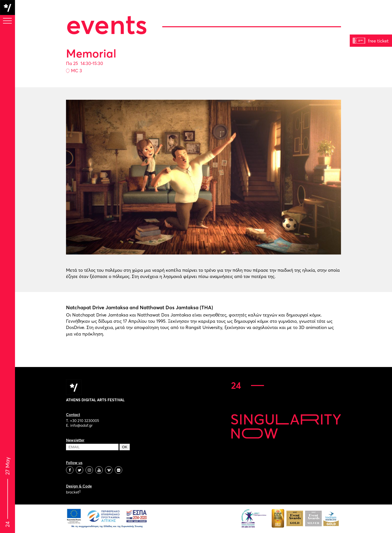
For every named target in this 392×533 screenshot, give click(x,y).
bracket (73, 492)
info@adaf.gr (81, 425)
